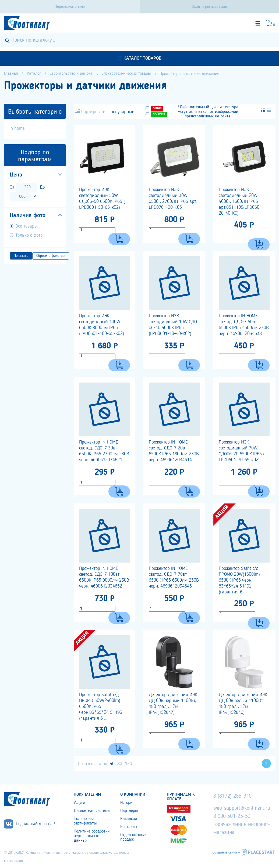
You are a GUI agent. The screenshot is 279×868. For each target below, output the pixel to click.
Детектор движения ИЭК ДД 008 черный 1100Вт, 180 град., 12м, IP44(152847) (173, 704)
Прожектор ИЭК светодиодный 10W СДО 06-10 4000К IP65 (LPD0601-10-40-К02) (173, 325)
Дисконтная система (92, 811)
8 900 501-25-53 (232, 816)
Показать (21, 256)
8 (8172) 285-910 (232, 796)
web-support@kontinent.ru (242, 808)
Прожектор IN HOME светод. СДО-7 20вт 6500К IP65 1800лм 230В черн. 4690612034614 (174, 451)
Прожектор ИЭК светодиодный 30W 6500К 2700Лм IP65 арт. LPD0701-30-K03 (173, 199)
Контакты (129, 827)
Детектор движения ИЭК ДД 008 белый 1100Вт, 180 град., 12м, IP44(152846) (243, 704)
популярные (122, 112)
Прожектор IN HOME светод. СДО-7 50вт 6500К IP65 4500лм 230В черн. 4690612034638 (244, 325)
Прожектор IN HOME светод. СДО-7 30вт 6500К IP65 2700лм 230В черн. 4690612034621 (104, 451)
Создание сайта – (226, 852)
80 (120, 764)
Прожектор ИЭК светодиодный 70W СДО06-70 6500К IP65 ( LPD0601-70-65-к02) (242, 451)
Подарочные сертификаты (85, 821)
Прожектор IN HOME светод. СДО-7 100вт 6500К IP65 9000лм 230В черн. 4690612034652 (104, 577)
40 (112, 764)
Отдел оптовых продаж (133, 837)
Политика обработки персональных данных (92, 836)
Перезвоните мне (70, 7)
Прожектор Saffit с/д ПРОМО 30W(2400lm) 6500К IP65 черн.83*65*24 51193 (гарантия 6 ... (101, 707)
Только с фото (29, 235)
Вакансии (129, 819)
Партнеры (129, 811)
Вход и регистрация (209, 7)
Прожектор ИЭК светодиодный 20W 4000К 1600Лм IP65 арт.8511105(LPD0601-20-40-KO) (241, 201)
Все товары (27, 226)
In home (17, 128)
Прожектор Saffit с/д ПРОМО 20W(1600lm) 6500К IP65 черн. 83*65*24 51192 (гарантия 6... (239, 580)
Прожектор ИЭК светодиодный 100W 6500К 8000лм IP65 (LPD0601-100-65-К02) (102, 325)
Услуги (79, 803)
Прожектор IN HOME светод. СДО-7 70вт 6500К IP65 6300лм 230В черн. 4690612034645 (174, 577)
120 (128, 764)
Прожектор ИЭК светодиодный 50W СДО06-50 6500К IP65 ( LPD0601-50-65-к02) (102, 199)
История (127, 803)
